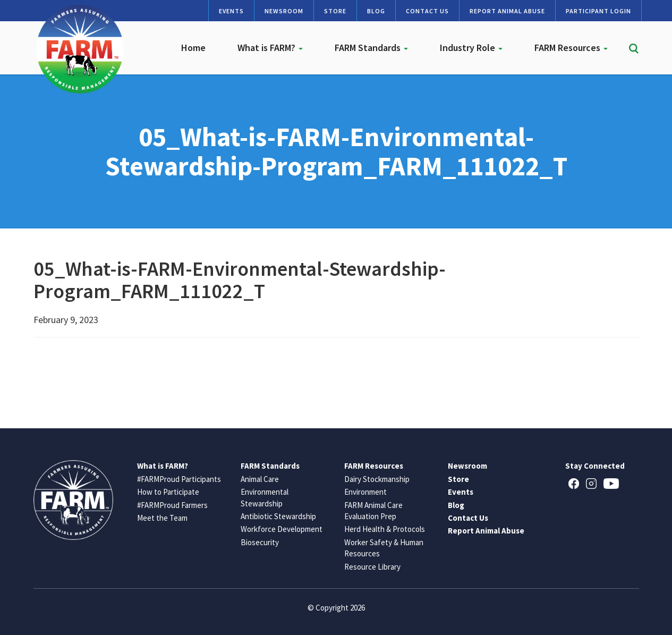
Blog (376, 11)
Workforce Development (282, 529)
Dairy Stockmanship (377, 479)
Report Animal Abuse (507, 11)
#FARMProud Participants (179, 479)
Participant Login (598, 11)
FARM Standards (371, 48)
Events (231, 11)
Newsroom (284, 11)
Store (335, 11)
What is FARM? (270, 48)
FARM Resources (571, 48)
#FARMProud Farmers (172, 505)
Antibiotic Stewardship (278, 516)
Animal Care (260, 479)
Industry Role (471, 48)
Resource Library (372, 567)
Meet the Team (162, 518)
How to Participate (168, 492)
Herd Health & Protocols (385, 529)
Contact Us (427, 11)
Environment (365, 492)
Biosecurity (260, 542)
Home (193, 48)
